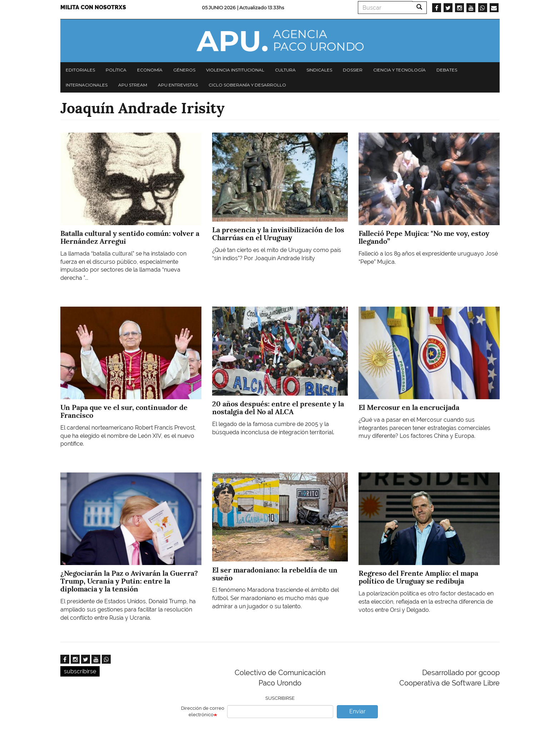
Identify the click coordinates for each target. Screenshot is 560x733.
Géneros (184, 70)
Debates (447, 70)
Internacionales (87, 85)
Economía (150, 70)
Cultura (285, 70)
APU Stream (133, 85)
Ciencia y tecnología (399, 70)
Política (116, 70)
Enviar (357, 711)
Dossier (353, 70)
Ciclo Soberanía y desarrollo (247, 85)
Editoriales (80, 70)
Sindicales (319, 70)
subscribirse (80, 671)
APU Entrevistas (178, 85)
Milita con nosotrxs (93, 7)
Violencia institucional (235, 70)
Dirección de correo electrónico (203, 712)
